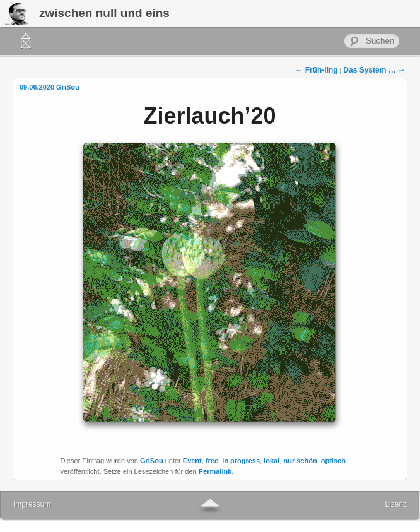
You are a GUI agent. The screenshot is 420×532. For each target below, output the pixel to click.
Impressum (32, 504)
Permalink (215, 471)
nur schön (300, 461)
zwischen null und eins (104, 13)
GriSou (68, 87)
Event (192, 461)
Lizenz (396, 504)
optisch (333, 461)
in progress (241, 461)
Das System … (374, 70)
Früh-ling (316, 70)
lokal (271, 461)
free (212, 461)
